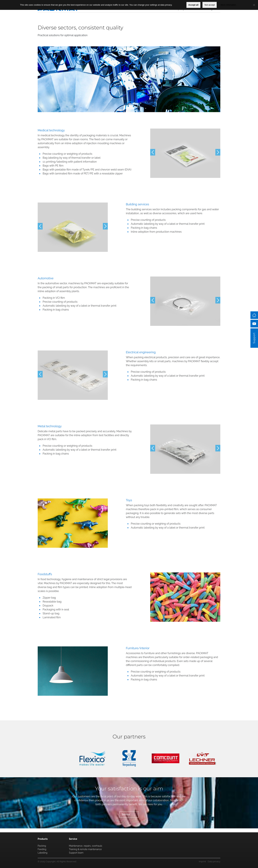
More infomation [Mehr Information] (228, 5)
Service (126, 814)
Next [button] (218, 152)
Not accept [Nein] (210, 5)
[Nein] (254, 5)
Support (254, 374)
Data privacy (214, 861)
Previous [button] (153, 152)
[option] (185, 153)
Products (43, 839)
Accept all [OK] (193, 5)
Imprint (202, 861)
